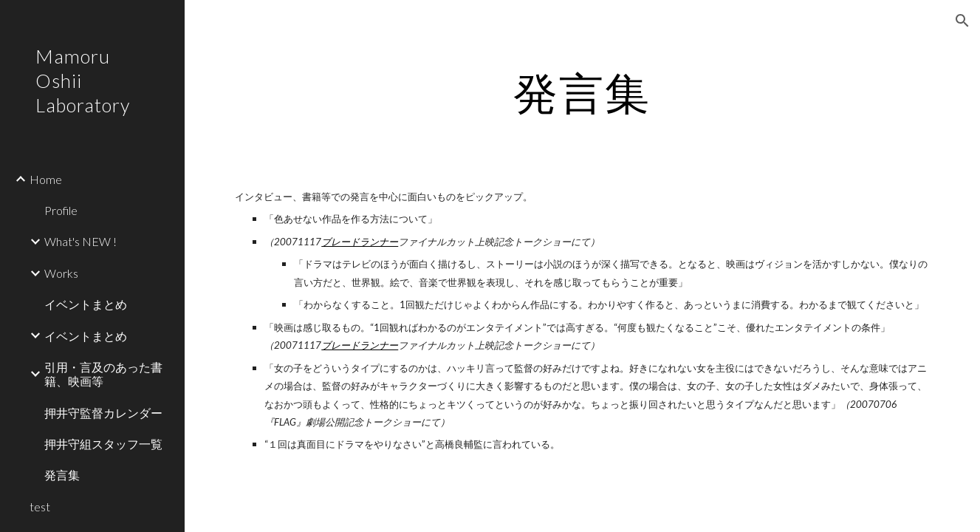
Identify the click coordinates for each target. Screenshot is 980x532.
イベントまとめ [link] (86, 304)
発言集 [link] (62, 475)
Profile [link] (61, 210)
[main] (582, 92)
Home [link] (46, 179)
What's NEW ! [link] (80, 241)
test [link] (40, 507)
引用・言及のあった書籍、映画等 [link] (103, 374)
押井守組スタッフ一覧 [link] (103, 444)
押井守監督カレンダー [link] (103, 413)
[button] (962, 21)
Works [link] (61, 273)
